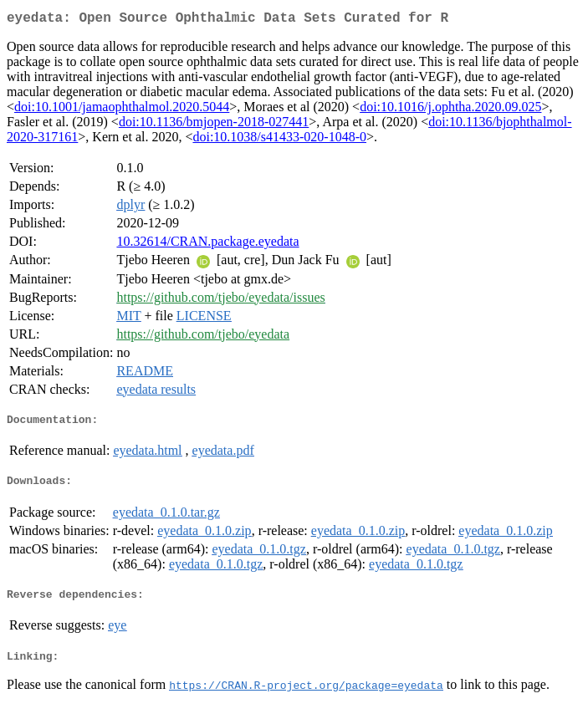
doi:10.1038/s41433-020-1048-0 (279, 140)
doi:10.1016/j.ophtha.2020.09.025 (450, 110)
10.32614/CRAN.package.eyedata (207, 245)
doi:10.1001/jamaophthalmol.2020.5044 (122, 110)
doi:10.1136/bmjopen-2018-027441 (214, 125)
